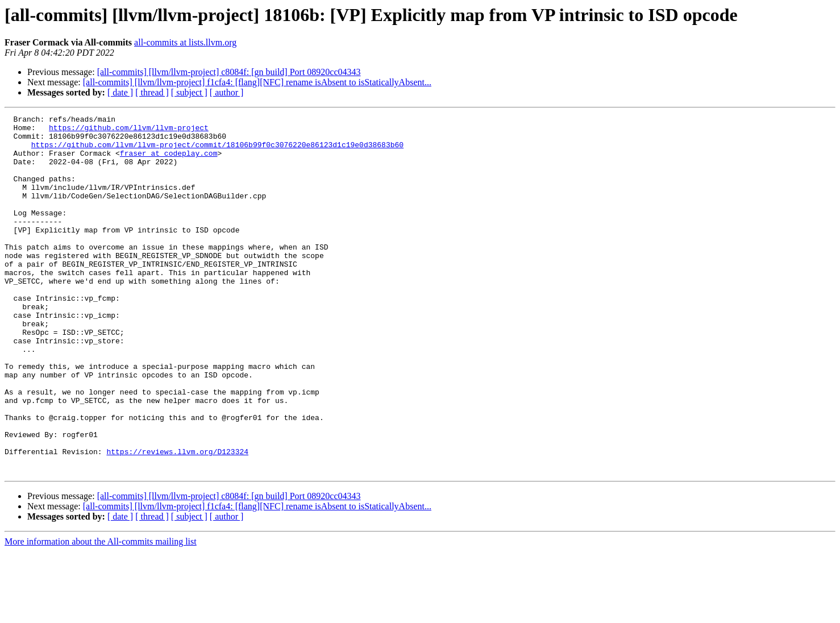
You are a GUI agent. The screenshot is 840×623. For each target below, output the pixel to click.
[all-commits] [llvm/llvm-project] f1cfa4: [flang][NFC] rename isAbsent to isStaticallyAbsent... (257, 82)
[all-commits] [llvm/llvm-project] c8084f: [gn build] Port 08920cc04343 (229, 72)
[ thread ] (152, 92)
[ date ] (120, 92)
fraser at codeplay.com (169, 161)
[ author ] (227, 92)
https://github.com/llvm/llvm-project (129, 131)
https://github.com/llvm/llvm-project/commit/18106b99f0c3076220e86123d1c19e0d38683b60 (217, 151)
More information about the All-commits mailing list (101, 613)
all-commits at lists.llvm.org (185, 42)
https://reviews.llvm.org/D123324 (177, 520)
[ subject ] (189, 92)
